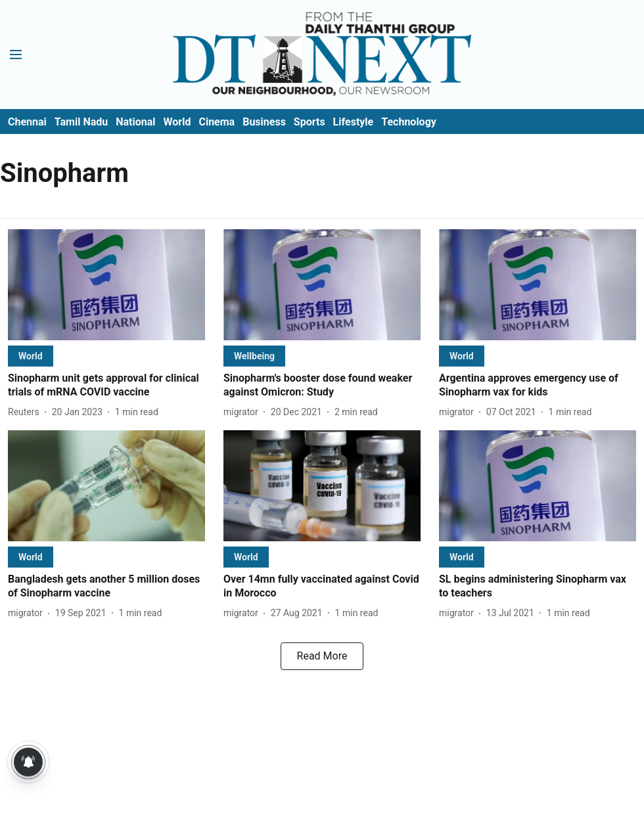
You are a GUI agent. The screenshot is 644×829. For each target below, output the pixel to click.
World (177, 122)
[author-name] (26, 412)
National (135, 122)
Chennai (27, 122)
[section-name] (31, 356)
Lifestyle (354, 122)
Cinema (217, 122)
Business (264, 122)
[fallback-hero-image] (106, 285)
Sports (310, 122)
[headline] (106, 386)
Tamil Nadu (81, 122)
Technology (409, 122)
